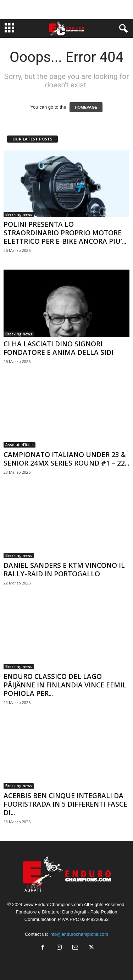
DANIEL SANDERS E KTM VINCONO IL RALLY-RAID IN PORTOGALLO (64, 570)
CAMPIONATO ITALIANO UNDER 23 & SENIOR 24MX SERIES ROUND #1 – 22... (66, 459)
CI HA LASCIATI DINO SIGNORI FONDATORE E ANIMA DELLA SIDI (59, 348)
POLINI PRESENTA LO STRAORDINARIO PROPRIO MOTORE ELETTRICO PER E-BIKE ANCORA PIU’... (65, 233)
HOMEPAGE (86, 107)
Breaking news (19, 214)
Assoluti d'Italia (20, 445)
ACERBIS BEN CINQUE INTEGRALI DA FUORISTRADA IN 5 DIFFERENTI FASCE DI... (65, 804)
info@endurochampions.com (79, 934)
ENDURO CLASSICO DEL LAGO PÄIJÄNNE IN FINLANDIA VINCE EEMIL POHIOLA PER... (65, 685)
